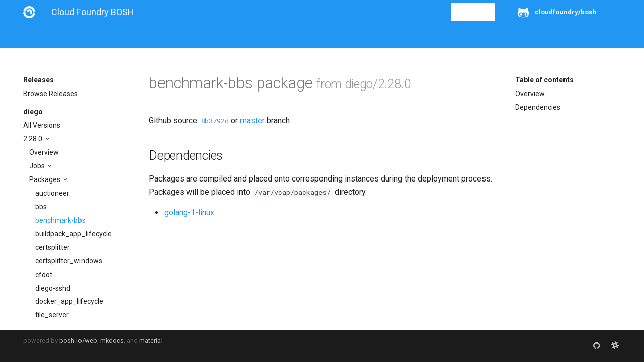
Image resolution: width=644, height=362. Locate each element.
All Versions (42, 125)
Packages (46, 179)
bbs (41, 207)
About (33, 36)
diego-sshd (53, 288)
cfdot (44, 275)
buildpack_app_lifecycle (73, 234)
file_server (52, 315)
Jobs (38, 166)
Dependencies (538, 107)
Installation (73, 36)
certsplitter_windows (69, 261)
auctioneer (52, 193)
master (252, 120)
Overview (44, 152)
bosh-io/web (78, 341)
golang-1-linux (189, 212)
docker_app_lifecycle (69, 301)
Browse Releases (51, 94)
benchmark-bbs (60, 220)
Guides (114, 36)
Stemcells (201, 36)
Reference (155, 36)
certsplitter (53, 247)
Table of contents (544, 80)
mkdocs (112, 341)
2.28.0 (33, 139)
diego (33, 112)
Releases (245, 36)
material (151, 341)
